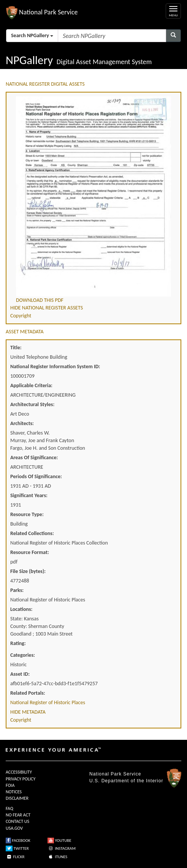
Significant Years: (29, 495)
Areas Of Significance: (34, 458)
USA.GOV (14, 828)
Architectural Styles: (32, 404)
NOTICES (14, 792)
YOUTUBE (59, 841)
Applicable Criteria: (31, 385)
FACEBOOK (18, 841)
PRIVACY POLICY (21, 779)
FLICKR (15, 857)
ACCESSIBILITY (19, 772)
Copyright (21, 316)
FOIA (10, 785)
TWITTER (17, 848)
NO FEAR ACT (18, 815)
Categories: (23, 655)
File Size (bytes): (28, 571)
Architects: (22, 423)
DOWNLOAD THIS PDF (40, 300)
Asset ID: (20, 674)
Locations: (21, 609)
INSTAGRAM (62, 848)
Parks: (17, 590)
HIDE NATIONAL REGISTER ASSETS (47, 308)
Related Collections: (32, 533)
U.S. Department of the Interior (126, 781)
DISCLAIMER (17, 798)
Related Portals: (28, 693)
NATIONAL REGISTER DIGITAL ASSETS (45, 84)
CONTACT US (17, 821)
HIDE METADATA (28, 712)
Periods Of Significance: (36, 476)
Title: (16, 348)
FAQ (10, 808)
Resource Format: (30, 552)
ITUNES (57, 857)
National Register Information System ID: (55, 367)
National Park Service (115, 774)
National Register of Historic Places (48, 702)
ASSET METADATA (25, 332)
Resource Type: (27, 514)
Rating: (18, 643)
